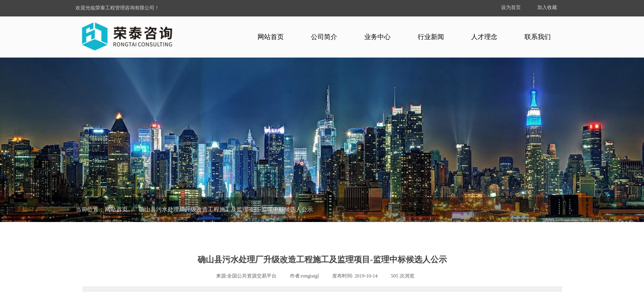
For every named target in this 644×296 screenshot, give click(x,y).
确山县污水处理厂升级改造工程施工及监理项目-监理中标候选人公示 (226, 209)
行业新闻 (431, 37)
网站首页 (271, 37)
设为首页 (511, 7)
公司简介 (324, 37)
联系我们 (538, 37)
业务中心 (377, 37)
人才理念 (484, 37)
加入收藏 (547, 7)
